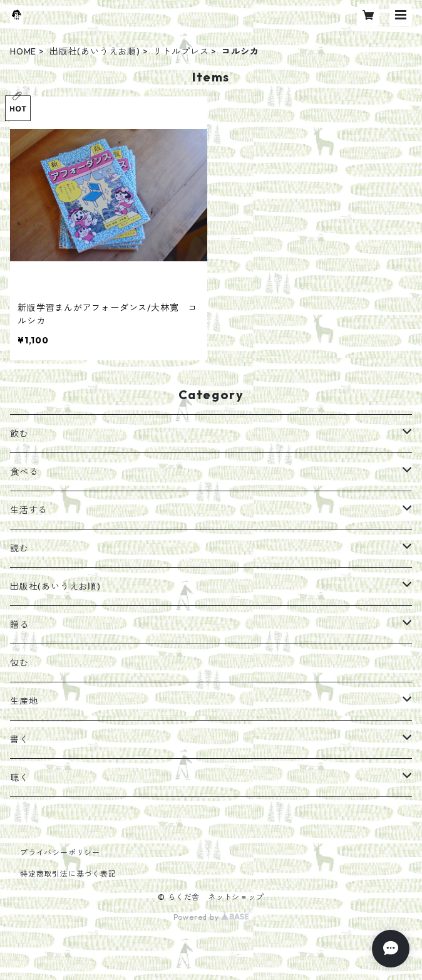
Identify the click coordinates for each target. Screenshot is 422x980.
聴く (19, 778)
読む (19, 548)
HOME (23, 51)
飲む (19, 434)
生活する (28, 510)
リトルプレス (181, 51)
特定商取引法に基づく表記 (68, 874)
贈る (19, 625)
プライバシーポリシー (60, 852)
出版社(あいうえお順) (95, 51)
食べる (24, 472)
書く (19, 739)
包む (19, 663)
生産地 (24, 701)
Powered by (211, 917)
